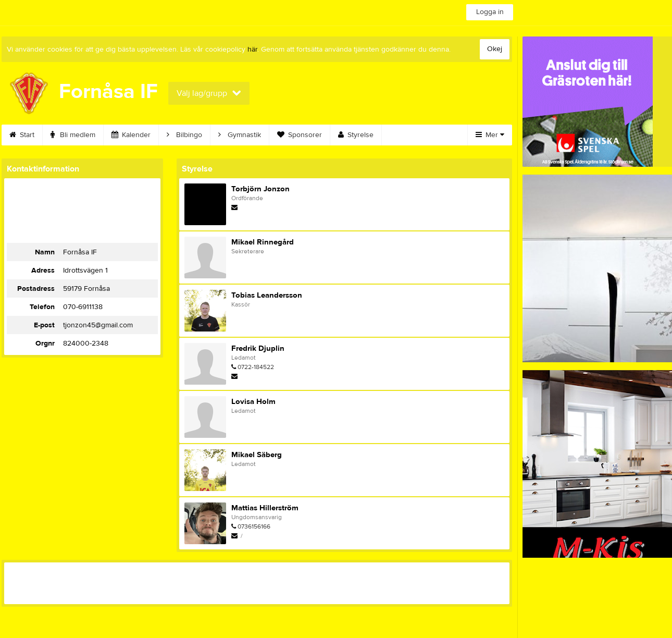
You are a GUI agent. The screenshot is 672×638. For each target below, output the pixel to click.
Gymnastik (240, 135)
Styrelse (356, 135)
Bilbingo (184, 135)
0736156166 (254, 526)
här (252, 50)
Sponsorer (300, 135)
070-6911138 (83, 307)
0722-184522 (256, 367)
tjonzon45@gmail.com (98, 325)
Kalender (131, 135)
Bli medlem (73, 135)
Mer (490, 135)
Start (22, 135)
